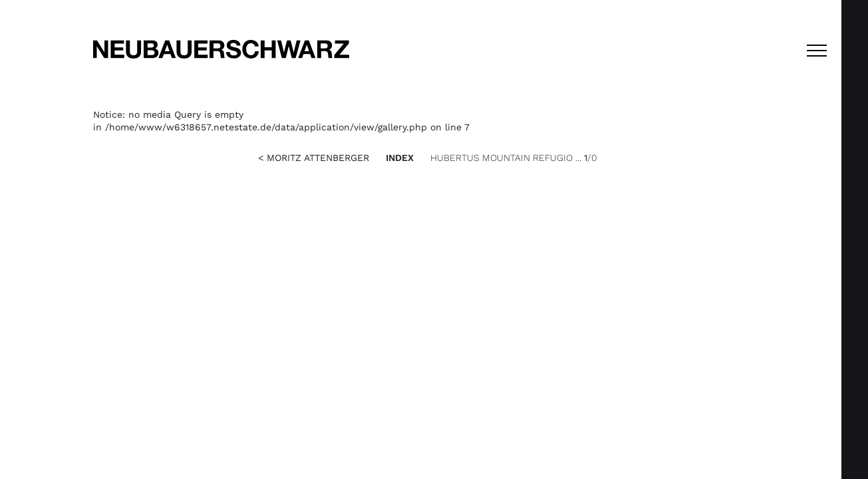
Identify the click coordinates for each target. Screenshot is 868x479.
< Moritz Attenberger (314, 158)
